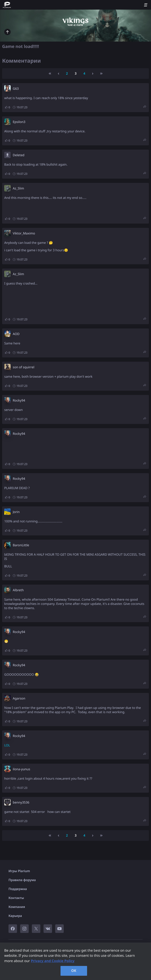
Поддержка (18, 889)
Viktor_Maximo (24, 233)
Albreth (18, 590)
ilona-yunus (21, 769)
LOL (7, 745)
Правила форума (22, 880)
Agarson (19, 698)
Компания (17, 907)
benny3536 (21, 802)
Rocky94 (19, 400)
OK (74, 971)
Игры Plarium (19, 871)
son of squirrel (24, 367)
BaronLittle (21, 545)
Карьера (15, 916)
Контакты (16, 898)
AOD (16, 334)
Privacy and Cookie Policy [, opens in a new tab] (53, 961)
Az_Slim (18, 188)
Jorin (16, 512)
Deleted (19, 155)
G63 (16, 89)
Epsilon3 (19, 122)
